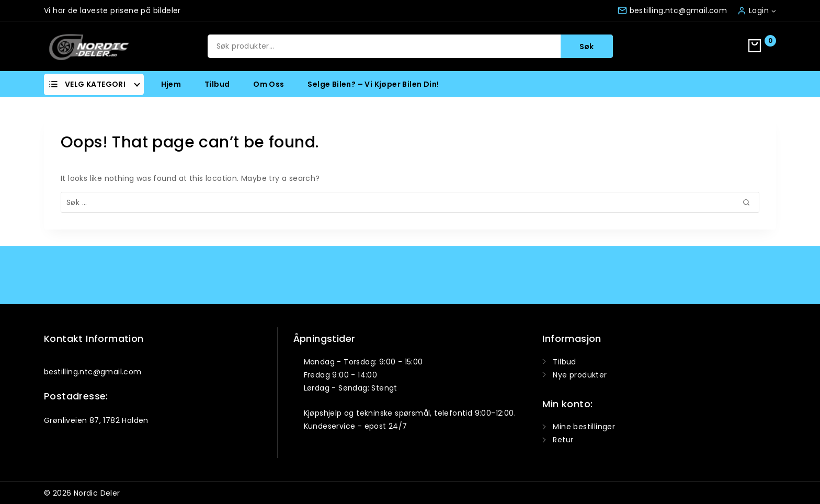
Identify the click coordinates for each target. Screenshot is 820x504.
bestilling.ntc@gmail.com (93, 372)
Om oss (269, 84)
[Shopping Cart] (762, 47)
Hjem (171, 84)
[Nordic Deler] (89, 46)
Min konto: (567, 404)
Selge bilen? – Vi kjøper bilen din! (373, 84)
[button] (773, 10)
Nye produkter (580, 375)
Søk (586, 47)
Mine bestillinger (584, 427)
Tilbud (217, 84)
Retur (563, 440)
